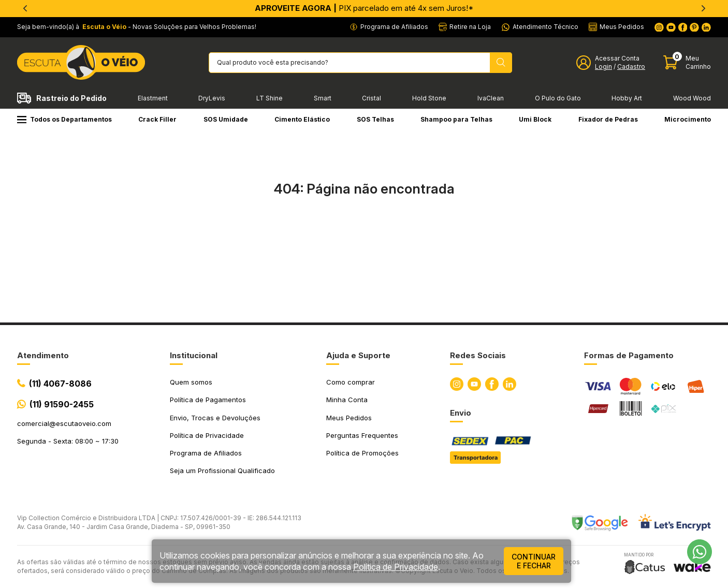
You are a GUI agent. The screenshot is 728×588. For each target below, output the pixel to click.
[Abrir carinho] (687, 62)
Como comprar (351, 382)
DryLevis (212, 98)
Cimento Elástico (302, 119)
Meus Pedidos (349, 418)
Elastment (153, 98)
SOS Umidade (226, 119)
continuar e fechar (534, 561)
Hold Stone (429, 98)
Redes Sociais (478, 355)
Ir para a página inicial (364, 234)
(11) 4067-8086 (60, 384)
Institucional (194, 355)
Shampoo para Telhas (456, 119)
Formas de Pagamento (629, 355)
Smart (323, 98)
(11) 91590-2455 (62, 404)
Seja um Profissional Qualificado (222, 471)
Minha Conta (347, 400)
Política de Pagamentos (208, 400)
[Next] (703, 8)
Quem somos (191, 382)
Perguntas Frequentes (362, 435)
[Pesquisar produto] (501, 63)
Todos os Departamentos (64, 119)
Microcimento (688, 119)
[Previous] (25, 8)
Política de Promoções (362, 453)
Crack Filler (157, 119)
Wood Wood (692, 98)
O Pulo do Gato (558, 98)
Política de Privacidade (207, 435)
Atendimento (43, 355)
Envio (461, 413)
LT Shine (270, 98)
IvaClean (491, 98)
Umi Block (535, 119)
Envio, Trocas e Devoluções (215, 418)
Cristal (372, 98)
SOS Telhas (375, 119)
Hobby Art (627, 98)
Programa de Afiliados (206, 453)
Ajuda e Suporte (358, 355)
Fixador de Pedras (608, 119)
